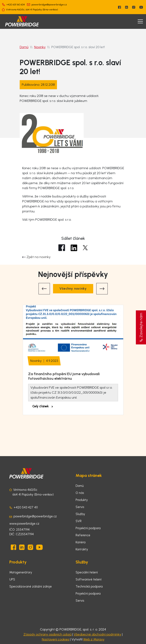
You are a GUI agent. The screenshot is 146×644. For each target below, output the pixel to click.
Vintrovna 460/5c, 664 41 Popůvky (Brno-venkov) (32, 10)
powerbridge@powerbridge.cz (49, 5)
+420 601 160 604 (16, 5)
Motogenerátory (21, 572)
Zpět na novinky (36, 257)
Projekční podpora (88, 528)
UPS (12, 579)
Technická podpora (89, 586)
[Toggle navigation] (140, 21)
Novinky (40, 47)
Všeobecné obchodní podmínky (97, 634)
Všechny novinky (73, 289)
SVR (79, 521)
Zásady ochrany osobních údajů (47, 634)
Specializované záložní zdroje (31, 586)
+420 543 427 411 (26, 507)
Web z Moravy (94, 639)
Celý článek (43, 406)
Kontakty (82, 549)
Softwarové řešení (89, 579)
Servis (80, 507)
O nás (80, 493)
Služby (80, 514)
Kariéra (81, 542)
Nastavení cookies (56, 639)
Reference (83, 535)
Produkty (82, 500)
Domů (24, 47)
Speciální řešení (87, 572)
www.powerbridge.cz (24, 524)
